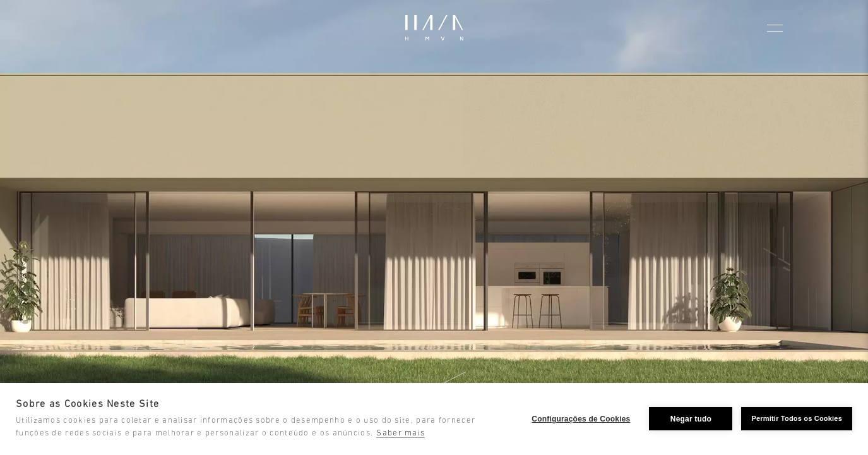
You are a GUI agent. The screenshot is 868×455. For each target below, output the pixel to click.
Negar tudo (691, 419)
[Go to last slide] (23, 236)
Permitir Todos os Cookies (797, 418)
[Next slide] (845, 236)
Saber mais (401, 433)
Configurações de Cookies (581, 419)
